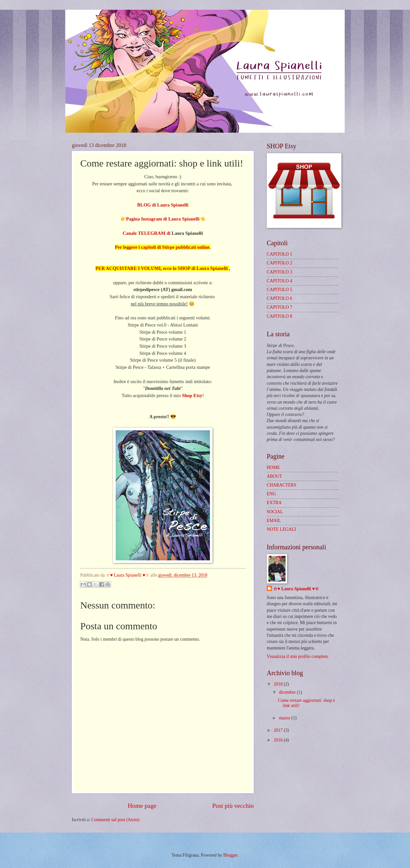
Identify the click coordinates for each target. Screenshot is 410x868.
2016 (279, 740)
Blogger (230, 855)
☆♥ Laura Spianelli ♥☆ (296, 589)
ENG (271, 494)
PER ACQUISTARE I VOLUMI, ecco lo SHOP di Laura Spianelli (162, 268)
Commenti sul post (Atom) (115, 820)
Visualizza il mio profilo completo (297, 656)
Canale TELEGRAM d (146, 233)
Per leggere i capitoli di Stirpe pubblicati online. (163, 247)
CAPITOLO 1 (279, 254)
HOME (273, 467)
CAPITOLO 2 (279, 263)
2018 (279, 684)
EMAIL (274, 521)
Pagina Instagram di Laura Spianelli (163, 219)
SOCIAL (275, 512)
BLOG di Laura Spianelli (163, 205)
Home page (142, 806)
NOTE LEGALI (281, 529)
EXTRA (274, 503)
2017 (279, 730)
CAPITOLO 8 (279, 316)
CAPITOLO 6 (279, 298)
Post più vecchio (233, 806)
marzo (285, 718)
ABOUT (275, 476)
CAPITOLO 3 (279, 272)
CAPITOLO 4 (279, 281)
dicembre (288, 692)
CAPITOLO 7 (279, 307)
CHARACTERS (282, 485)
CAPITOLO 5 (279, 290)
